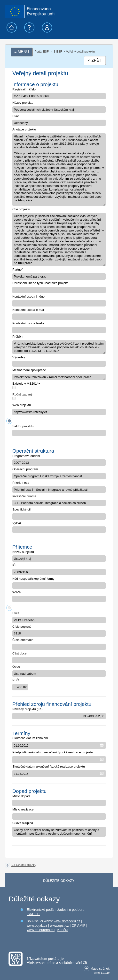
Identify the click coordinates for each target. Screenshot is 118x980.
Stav (16, 116)
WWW (17, 592)
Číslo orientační (23, 640)
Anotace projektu (24, 129)
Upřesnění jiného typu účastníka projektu (41, 283)
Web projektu (22, 405)
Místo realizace (23, 809)
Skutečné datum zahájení (30, 738)
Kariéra (63, 930)
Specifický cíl (21, 509)
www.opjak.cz (37, 926)
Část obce (20, 653)
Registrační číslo (24, 89)
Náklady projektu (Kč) (27, 709)
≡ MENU (22, 52)
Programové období (26, 456)
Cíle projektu (21, 209)
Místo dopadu (22, 796)
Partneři (18, 269)
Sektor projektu (23, 426)
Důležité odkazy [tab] (59, 881)
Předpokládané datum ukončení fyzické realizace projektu (53, 752)
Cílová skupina (23, 823)
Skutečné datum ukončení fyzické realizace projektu (49, 766)
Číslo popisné (22, 627)
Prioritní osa (21, 483)
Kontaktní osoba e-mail (28, 310)
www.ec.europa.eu (41, 930)
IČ (14, 565)
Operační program (25, 469)
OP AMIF (78, 926)
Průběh (17, 337)
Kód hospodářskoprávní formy (33, 579)
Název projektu (23, 103)
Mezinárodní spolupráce (29, 370)
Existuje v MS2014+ (26, 384)
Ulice (16, 613)
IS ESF (57, 52)
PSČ (16, 680)
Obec (16, 667)
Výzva (17, 523)
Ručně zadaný (22, 394)
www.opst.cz (59, 926)
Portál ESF (42, 52)
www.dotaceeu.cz (67, 921)
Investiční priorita (24, 496)
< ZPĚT (95, 60)
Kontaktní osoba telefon (29, 323)
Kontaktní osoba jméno (28, 296)
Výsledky (19, 357)
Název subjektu (23, 552)
